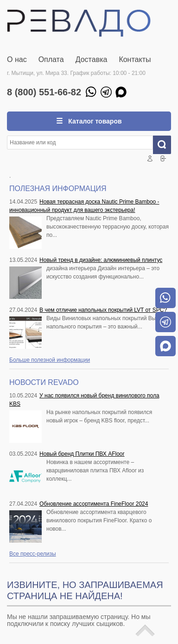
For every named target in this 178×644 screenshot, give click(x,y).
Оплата (51, 59)
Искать (165, 145)
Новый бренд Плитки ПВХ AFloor (82, 454)
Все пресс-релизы (33, 554)
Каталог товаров (94, 121)
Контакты (135, 59)
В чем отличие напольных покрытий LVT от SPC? (103, 310)
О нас (17, 59)
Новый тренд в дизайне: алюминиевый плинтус (101, 260)
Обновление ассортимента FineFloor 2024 (94, 504)
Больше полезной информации (50, 360)
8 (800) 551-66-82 (44, 92)
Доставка (92, 59)
